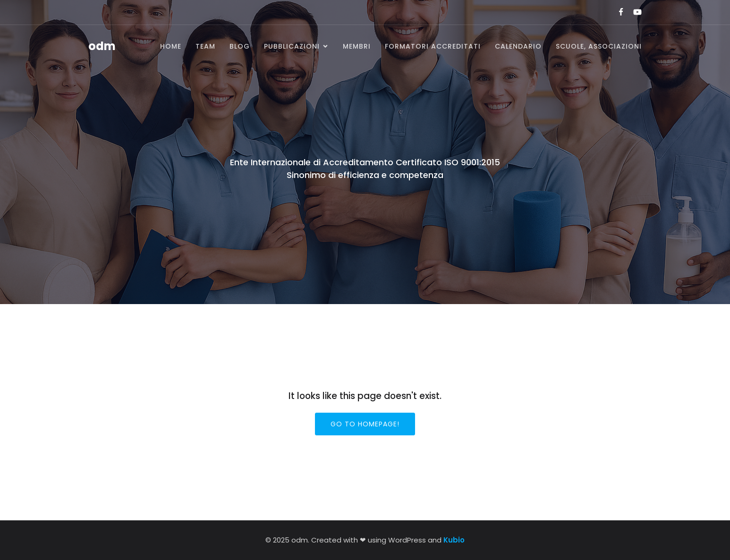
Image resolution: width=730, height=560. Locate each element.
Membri (357, 46)
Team (205, 46)
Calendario (518, 46)
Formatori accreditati (433, 46)
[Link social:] (617, 12)
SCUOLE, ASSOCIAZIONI (599, 46)
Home (171, 46)
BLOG (240, 46)
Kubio (454, 540)
